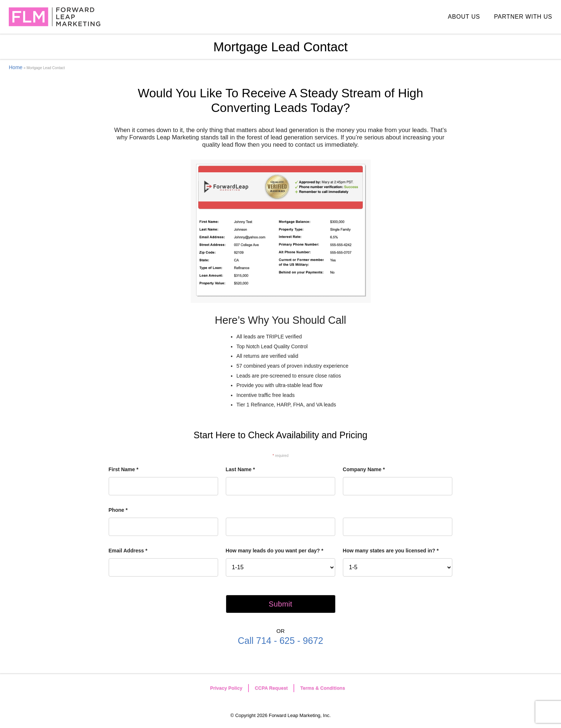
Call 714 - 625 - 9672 (280, 641)
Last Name (240, 469)
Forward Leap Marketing (55, 17)
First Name (124, 469)
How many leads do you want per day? (275, 551)
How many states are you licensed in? (391, 551)
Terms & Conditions (323, 688)
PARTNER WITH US (523, 17)
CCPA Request (271, 688)
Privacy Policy (226, 688)
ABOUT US (464, 17)
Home (16, 67)
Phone (118, 510)
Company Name (364, 469)
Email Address (128, 551)
